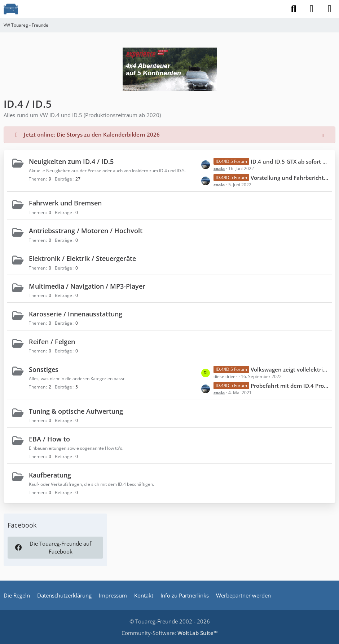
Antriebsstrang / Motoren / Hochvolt (86, 231)
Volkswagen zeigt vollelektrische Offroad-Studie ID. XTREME (289, 369)
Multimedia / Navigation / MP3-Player (87, 286)
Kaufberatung (50, 475)
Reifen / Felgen (52, 342)
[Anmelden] (312, 9)
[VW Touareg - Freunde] (11, 9)
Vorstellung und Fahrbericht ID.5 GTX (289, 178)
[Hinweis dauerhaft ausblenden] (323, 135)
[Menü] (330, 9)
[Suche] (294, 9)
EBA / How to (49, 439)
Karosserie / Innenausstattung (76, 314)
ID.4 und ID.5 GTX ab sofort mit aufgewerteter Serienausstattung (289, 161)
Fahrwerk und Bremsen (65, 203)
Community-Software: (170, 633)
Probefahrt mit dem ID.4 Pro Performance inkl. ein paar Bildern (289, 386)
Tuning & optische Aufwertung (76, 411)
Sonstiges (44, 369)
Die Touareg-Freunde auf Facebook (53, 547)
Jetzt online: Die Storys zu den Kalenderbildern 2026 (92, 134)
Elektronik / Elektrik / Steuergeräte (82, 258)
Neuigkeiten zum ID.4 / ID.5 (71, 161)
